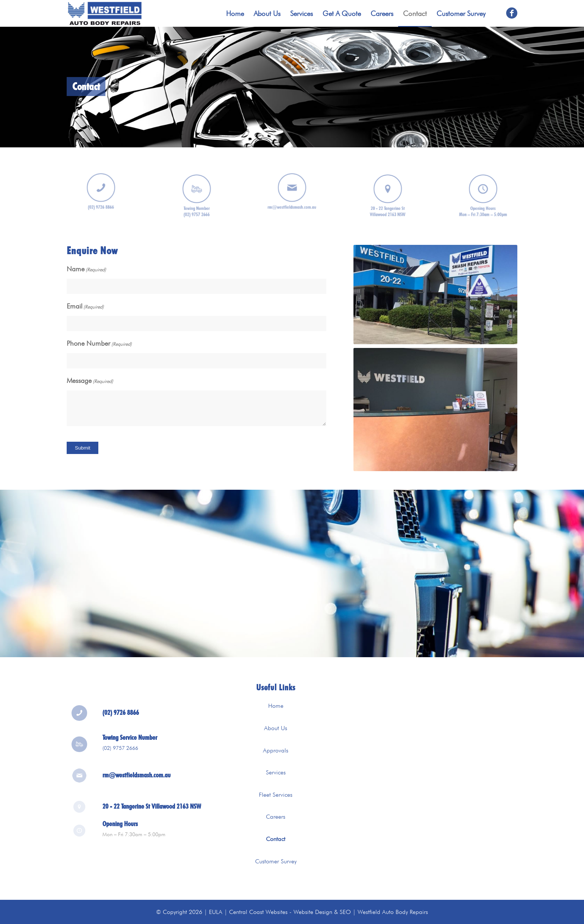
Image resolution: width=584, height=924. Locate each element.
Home (276, 706)
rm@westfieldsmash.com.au (137, 776)
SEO (345, 912)
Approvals (276, 750)
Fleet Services (276, 795)
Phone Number (99, 344)
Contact (276, 839)
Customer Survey (276, 861)
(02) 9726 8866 (121, 718)
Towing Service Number (130, 743)
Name (86, 270)
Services (276, 772)
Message (90, 381)
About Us (276, 728)
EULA (216, 912)
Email (85, 307)
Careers (276, 817)
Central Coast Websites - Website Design (281, 912)
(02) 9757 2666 (120, 754)
